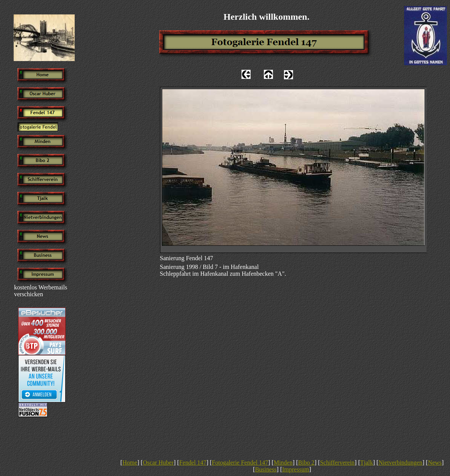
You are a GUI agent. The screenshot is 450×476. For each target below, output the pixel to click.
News (435, 463)
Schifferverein (337, 463)
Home (130, 463)
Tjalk (367, 463)
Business (266, 469)
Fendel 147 (193, 463)
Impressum (296, 469)
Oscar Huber (158, 463)
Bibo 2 (306, 463)
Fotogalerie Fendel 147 (240, 463)
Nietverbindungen (400, 463)
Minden (283, 463)
